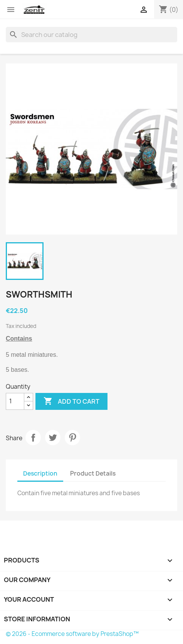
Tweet (53, 438)
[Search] (91, 35)
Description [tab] (40, 473)
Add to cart (71, 401)
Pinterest (72, 438)
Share (33, 438)
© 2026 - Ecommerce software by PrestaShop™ (72, 634)
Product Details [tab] (93, 473)
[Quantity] (15, 401)
